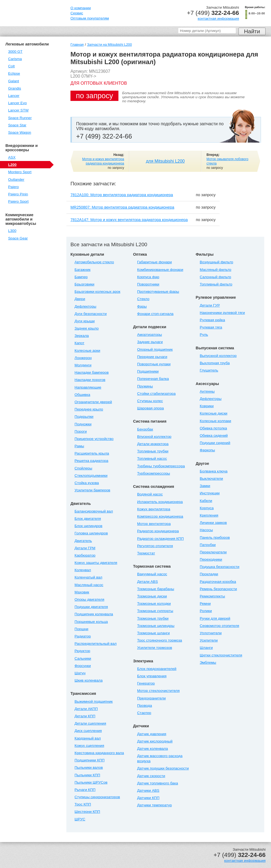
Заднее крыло (87, 328)
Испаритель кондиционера (160, 502)
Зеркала (82, 336)
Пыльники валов (89, 767)
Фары (142, 306)
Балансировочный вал (94, 511)
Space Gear (18, 238)
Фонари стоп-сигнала (155, 314)
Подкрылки (84, 417)
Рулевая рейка (212, 320)
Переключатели (213, 552)
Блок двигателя (88, 519)
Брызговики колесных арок (97, 292)
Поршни (81, 629)
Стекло (143, 299)
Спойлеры (83, 468)
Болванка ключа (214, 471)
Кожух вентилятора (154, 509)
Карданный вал (88, 738)
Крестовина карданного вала (99, 753)
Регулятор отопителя (155, 546)
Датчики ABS (148, 790)
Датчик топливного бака (158, 783)
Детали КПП (85, 716)
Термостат (146, 553)
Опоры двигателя (89, 599)
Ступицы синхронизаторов (97, 797)
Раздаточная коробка (218, 582)
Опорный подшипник (155, 349)
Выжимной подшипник (94, 701)
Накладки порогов (90, 380)
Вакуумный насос (152, 574)
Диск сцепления (88, 731)
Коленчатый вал (88, 577)
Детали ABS (147, 582)
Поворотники (148, 284)
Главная (77, 45)
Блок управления (152, 676)
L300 (12, 231)
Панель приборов (215, 537)
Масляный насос (89, 585)
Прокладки (209, 574)
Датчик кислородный (155, 741)
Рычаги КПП (85, 790)
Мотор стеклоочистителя (158, 691)
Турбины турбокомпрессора (161, 466)
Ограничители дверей (93, 402)
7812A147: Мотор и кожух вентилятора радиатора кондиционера (129, 220)
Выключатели (211, 479)
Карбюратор (85, 555)
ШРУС (80, 819)
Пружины (145, 386)
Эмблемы (208, 662)
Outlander (16, 180)
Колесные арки (87, 351)
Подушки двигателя (91, 607)
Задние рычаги (150, 342)
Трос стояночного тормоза (160, 640)
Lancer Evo (17, 103)
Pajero (13, 187)
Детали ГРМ (85, 548)
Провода (145, 706)
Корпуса (207, 508)
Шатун (80, 673)
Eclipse (14, 73)
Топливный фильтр (216, 284)
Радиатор (83, 636)
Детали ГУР (210, 305)
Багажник (83, 270)
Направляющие (88, 387)
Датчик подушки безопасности (163, 768)
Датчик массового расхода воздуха (160, 758)
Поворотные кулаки (154, 364)
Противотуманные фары (158, 292)
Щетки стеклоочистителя (221, 655)
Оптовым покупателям (90, 18)
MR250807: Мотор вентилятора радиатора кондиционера (122, 207)
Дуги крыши (85, 321)
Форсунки (83, 666)
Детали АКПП (86, 709)
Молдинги (83, 365)
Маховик (82, 592)
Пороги (81, 431)
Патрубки (208, 545)
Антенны (207, 391)
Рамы (79, 446)
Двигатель (83, 541)
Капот (79, 343)
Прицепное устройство (94, 439)
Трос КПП (83, 804)
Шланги (206, 648)
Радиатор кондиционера (158, 531)
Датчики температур (154, 805)
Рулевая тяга (211, 327)
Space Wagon (20, 132)
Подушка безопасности (220, 567)
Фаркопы (207, 450)
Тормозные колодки (154, 604)
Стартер (144, 713)
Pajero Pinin (18, 194)
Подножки (83, 424)
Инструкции (210, 493)
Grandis (15, 88)
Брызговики (84, 284)
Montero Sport (20, 172)
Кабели (206, 501)
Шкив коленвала (88, 680)
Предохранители (151, 698)
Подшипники (148, 371)
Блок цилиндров (88, 526)
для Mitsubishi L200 (165, 161)
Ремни (205, 604)
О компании (81, 8)
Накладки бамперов (92, 372)
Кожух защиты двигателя (96, 563)
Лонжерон (83, 358)
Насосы (206, 530)
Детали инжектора (153, 444)
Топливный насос (152, 458)
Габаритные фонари (154, 262)
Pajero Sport (18, 201)
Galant (14, 81)
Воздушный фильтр (216, 262)
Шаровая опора (151, 408)
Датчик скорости (151, 776)
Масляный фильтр (215, 270)
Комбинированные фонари (160, 270)
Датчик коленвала (153, 749)
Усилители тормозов (155, 648)
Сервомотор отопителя (219, 626)
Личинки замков (213, 523)
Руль (204, 335)
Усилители (209, 640)
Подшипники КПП (90, 760)
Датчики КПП (148, 798)
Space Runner (20, 118)
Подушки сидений (215, 443)
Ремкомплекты (212, 596)
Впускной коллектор (154, 437)
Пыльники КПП (87, 775)
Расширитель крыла (92, 453)
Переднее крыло (89, 409)
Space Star (17, 125)
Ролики (206, 611)
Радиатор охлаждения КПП (160, 539)
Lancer (14, 96)
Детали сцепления (90, 723)
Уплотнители (211, 633)
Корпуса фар (148, 277)
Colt (11, 66)
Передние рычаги (152, 357)
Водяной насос (150, 494)
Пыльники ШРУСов (91, 782)
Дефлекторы (85, 306)
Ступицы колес (150, 401)
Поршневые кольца (91, 622)
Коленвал (83, 570)
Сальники (83, 658)
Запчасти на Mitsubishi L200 (109, 45)
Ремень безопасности (218, 589)
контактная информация (218, 19)
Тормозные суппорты (155, 611)
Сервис (77, 13)
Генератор (146, 683)
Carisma (15, 59)
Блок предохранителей (157, 669)
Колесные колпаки (215, 421)
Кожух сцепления (89, 746)
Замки (205, 486)
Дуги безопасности (91, 314)
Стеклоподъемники (91, 476)
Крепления (209, 515)
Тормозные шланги (153, 633)
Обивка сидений (214, 435)
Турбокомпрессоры (154, 473)
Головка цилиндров (91, 533)
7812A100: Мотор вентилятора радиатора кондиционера (122, 195)
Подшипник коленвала (94, 614)
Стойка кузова (87, 483)
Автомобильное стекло (94, 262)
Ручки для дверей (215, 618)
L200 (12, 165)
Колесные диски (214, 413)
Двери (80, 299)
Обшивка (82, 395)
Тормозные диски (152, 596)
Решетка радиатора (91, 461)
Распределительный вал (96, 644)
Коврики (207, 406)
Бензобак (145, 429)
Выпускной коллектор (218, 356)
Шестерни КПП (87, 812)
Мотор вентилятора (154, 524)
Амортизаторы (150, 335)
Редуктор (82, 651)
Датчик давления (152, 734)
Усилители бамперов (92, 490)
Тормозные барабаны (156, 589)
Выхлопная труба (215, 363)
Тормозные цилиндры (156, 626)
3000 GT (15, 52)
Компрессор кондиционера (160, 516)
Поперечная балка (153, 379)
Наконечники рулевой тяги (222, 313)
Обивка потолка (213, 428)
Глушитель (209, 370)
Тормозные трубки (153, 618)
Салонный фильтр (215, 277)
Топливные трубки (153, 451)
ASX (12, 157)
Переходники (211, 559)
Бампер (81, 277)
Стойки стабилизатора (156, 394)
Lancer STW (18, 110)
